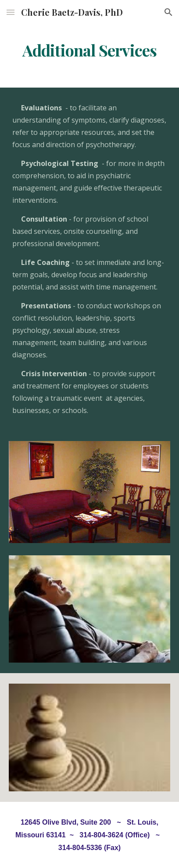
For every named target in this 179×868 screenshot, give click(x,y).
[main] (89, 50)
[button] (11, 12)
